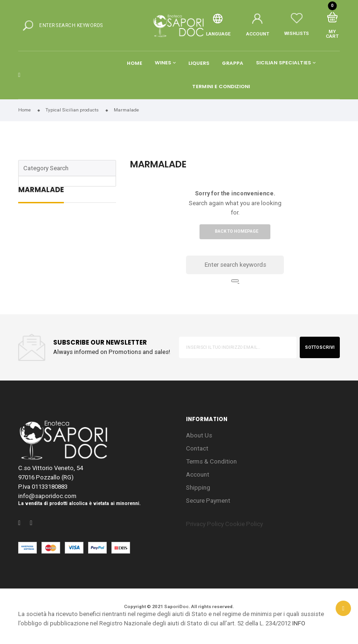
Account (198, 474)
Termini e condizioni (221, 87)
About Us (199, 435)
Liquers (199, 63)
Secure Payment (208, 501)
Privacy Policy (205, 524)
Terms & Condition (211, 461)
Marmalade (41, 190)
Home (134, 63)
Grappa (233, 63)
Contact (197, 448)
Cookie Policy (244, 524)
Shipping (198, 488)
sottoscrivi (320, 347)
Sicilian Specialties (283, 63)
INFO (299, 623)
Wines (163, 63)
